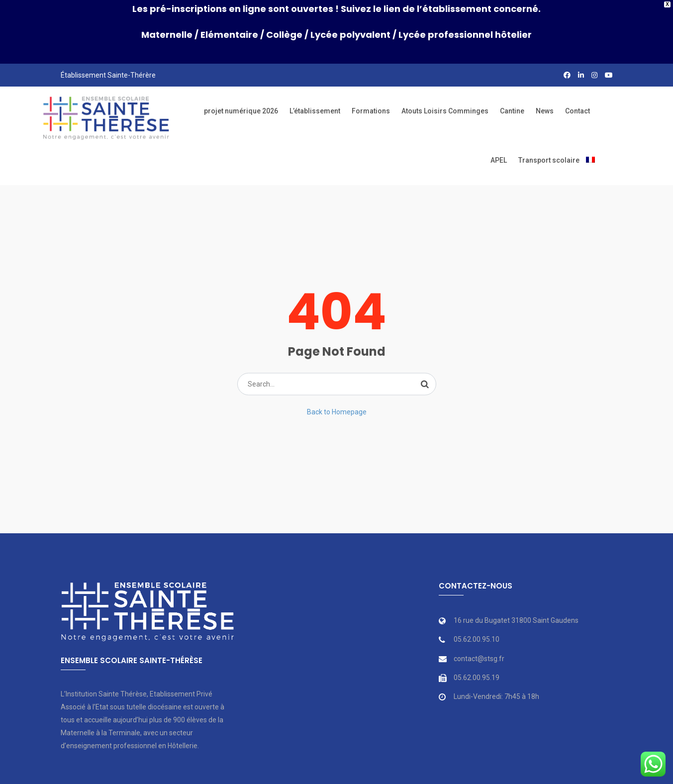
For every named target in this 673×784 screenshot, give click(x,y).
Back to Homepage (337, 399)
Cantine (512, 99)
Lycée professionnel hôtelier (465, 35)
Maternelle (167, 35)
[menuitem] (590, 148)
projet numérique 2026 (241, 99)
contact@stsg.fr (479, 647)
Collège (284, 35)
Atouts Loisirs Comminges (445, 99)
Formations (371, 99)
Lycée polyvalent (350, 35)
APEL (499, 148)
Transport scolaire (549, 148)
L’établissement (315, 99)
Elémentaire (229, 35)
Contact (577, 99)
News (545, 99)
